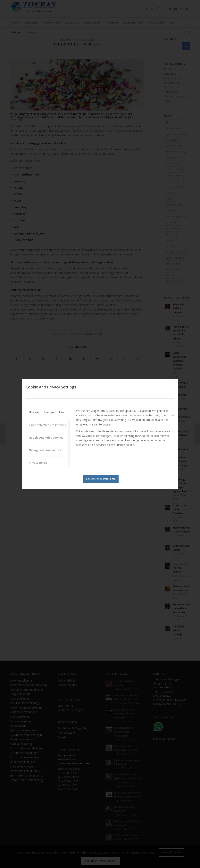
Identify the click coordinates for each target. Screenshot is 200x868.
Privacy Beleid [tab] (38, 463)
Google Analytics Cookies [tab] (46, 438)
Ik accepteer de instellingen (101, 479)
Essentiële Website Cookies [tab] (47, 425)
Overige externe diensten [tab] (46, 450)
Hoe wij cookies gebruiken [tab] (46, 412)
